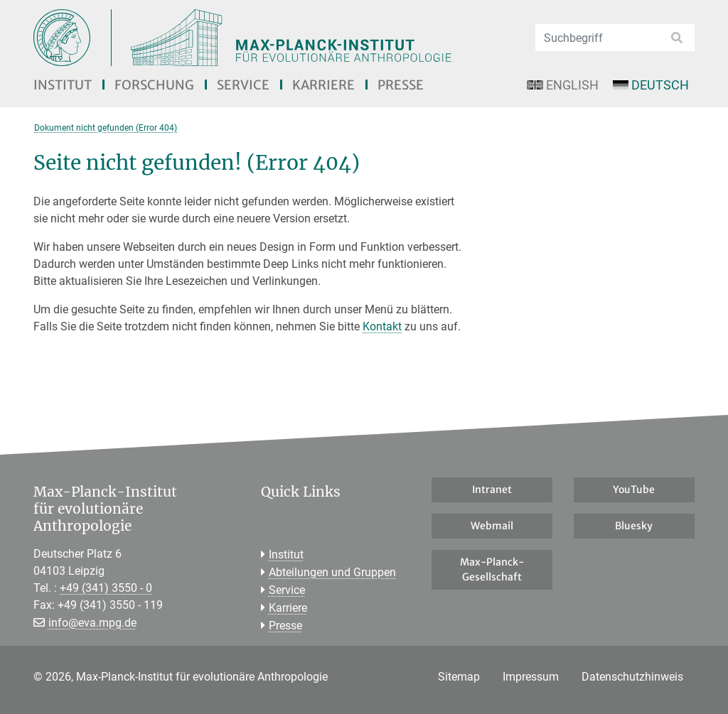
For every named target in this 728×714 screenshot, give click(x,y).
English (562, 85)
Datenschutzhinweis (632, 677)
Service (243, 85)
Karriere (323, 85)
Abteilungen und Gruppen (332, 572)
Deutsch (651, 85)
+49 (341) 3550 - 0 (106, 588)
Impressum (531, 677)
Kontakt (382, 326)
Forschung (154, 85)
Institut (63, 85)
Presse (401, 85)
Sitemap (459, 677)
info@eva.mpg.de (92, 623)
